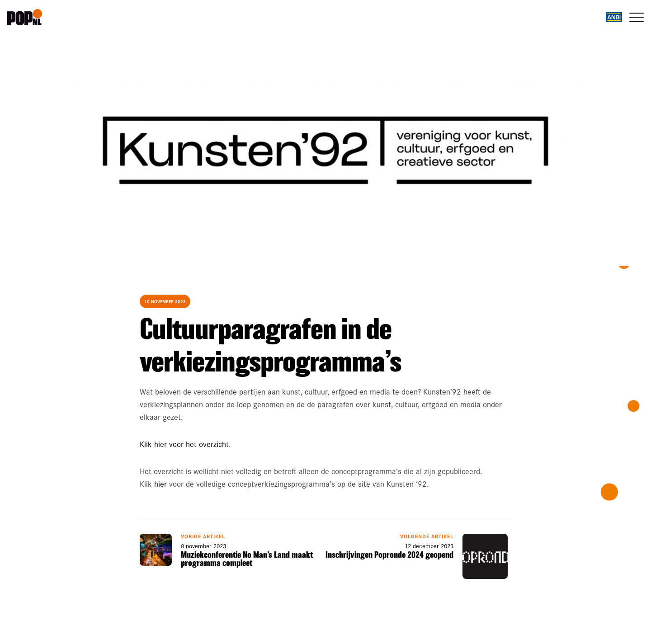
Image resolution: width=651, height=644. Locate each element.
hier (160, 484)
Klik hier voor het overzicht (184, 444)
